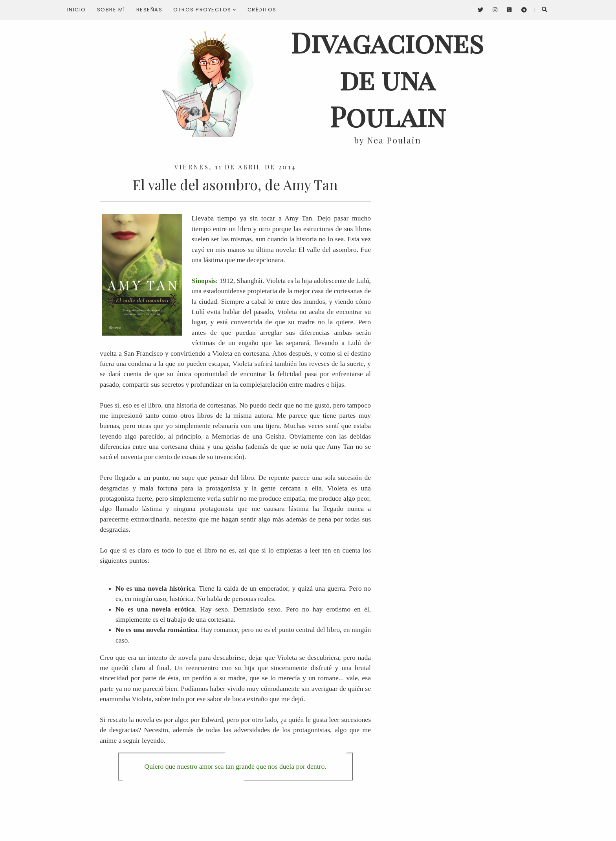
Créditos (262, 10)
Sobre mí (111, 10)
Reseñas (149, 10)
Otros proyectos (205, 10)
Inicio (77, 10)
